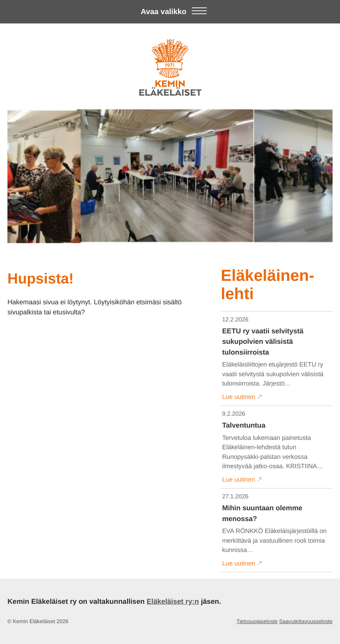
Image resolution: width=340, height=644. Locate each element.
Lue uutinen (242, 397)
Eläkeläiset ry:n (173, 602)
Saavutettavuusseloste (306, 622)
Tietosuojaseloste (257, 622)
